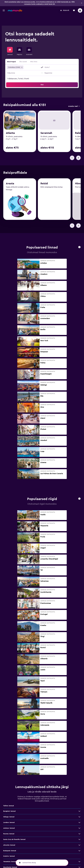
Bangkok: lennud (9, 801)
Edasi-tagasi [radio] (11, 51)
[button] (82, 3)
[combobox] (32, 56)
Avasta (10, 175)
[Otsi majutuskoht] (19, 39)
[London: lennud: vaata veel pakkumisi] (79, 813)
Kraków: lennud (9, 846)
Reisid (44, 175)
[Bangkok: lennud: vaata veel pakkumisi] (79, 801)
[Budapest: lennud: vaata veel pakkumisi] (79, 841)
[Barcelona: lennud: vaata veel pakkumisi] (79, 863)
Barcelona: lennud (10, 863)
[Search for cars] (29, 39)
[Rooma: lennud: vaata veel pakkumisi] (79, 824)
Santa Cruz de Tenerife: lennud (14, 830)
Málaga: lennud (9, 807)
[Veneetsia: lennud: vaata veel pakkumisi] (79, 852)
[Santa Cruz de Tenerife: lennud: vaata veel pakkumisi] (79, 830)
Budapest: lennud (10, 841)
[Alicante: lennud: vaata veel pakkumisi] (79, 835)
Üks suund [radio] (23, 51)
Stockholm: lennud (10, 857)
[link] (74, 96)
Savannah (46, 124)
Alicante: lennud (9, 835)
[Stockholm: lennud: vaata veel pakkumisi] (79, 857)
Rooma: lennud (9, 824)
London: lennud (9, 813)
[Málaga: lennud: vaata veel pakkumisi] (79, 807)
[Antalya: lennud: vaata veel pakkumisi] (79, 818)
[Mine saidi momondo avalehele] (15, 10)
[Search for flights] (10, 39)
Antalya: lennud (9, 818)
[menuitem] (10, 40)
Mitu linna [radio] (34, 51)
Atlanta (10, 124)
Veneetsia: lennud (10, 852)
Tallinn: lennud (9, 796)
